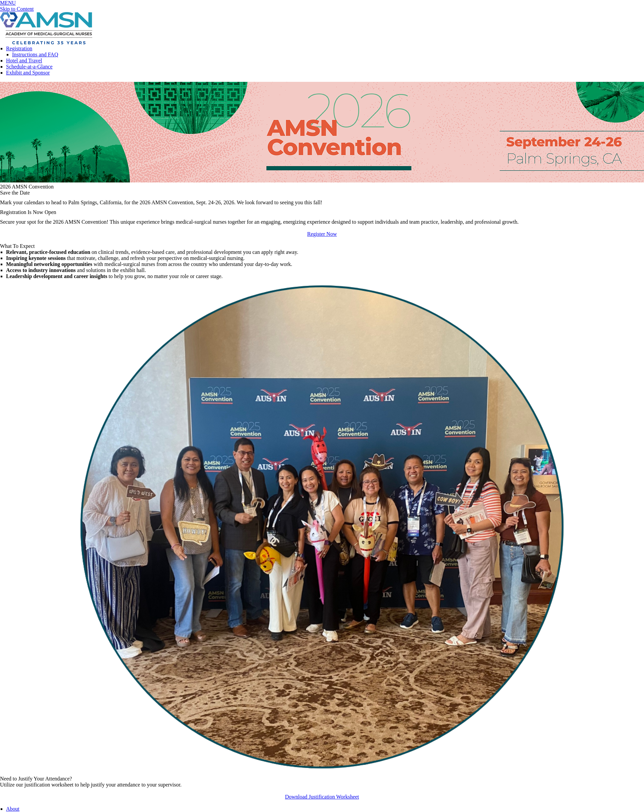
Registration (19, 48)
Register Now (322, 234)
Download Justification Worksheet (322, 797)
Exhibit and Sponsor (28, 73)
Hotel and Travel (24, 61)
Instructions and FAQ (35, 55)
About (13, 809)
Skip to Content (17, 9)
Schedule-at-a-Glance (29, 67)
